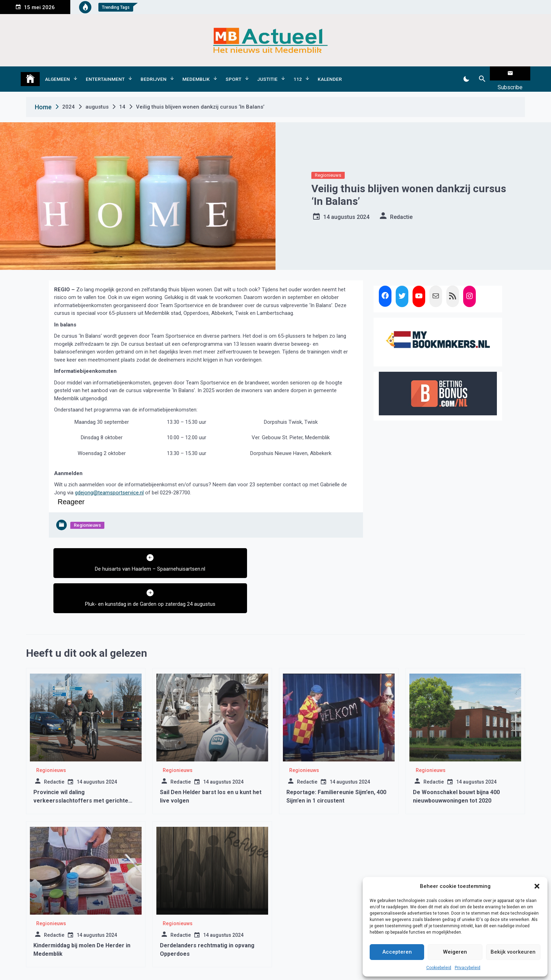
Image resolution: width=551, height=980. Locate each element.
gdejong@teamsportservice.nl (109, 481)
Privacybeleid (468, 968)
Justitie (267, 73)
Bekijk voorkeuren (513, 952)
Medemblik (196, 73)
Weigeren (455, 952)
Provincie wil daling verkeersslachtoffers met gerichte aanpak (81, 762)
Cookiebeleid (439, 968)
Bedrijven (154, 73)
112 (298, 73)
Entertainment (105, 73)
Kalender (330, 73)
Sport (234, 73)
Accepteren (397, 952)
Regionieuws (328, 164)
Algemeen (57, 73)
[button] (537, 886)
